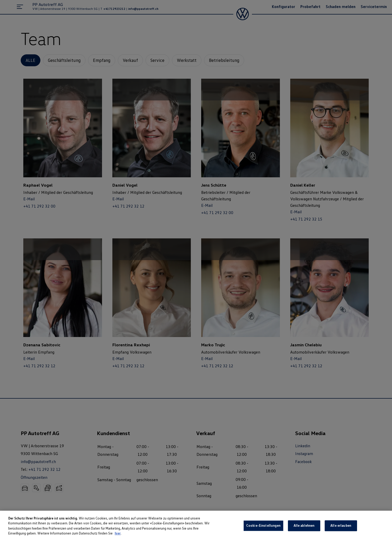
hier (118, 533)
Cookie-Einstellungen (263, 526)
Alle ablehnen (304, 526)
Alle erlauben (341, 526)
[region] (196, 526)
